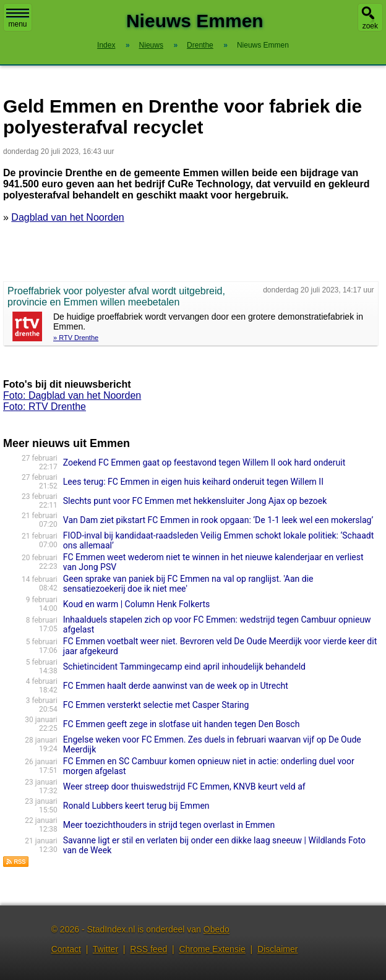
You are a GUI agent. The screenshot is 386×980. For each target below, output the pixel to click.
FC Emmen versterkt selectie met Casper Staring (156, 705)
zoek (370, 26)
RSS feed (148, 949)
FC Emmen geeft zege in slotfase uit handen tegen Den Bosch (182, 724)
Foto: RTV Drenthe (45, 407)
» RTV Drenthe (76, 338)
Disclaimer (277, 949)
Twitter (105, 949)
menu (18, 19)
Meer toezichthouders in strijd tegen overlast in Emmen (169, 825)
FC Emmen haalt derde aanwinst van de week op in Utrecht (176, 686)
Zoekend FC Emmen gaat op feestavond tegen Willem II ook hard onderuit (204, 462)
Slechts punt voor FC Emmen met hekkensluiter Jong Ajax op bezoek (195, 501)
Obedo (217, 929)
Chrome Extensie (212, 949)
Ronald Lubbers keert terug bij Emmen (136, 806)
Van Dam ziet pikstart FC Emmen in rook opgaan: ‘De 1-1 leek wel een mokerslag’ (218, 520)
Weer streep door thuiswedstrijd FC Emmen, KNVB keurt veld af (184, 786)
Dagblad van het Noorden (67, 217)
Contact (66, 949)
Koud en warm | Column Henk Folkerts (137, 604)
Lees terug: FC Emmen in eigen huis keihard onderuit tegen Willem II (193, 482)
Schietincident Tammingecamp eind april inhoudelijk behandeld (184, 667)
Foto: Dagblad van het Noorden (72, 395)
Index (106, 45)
